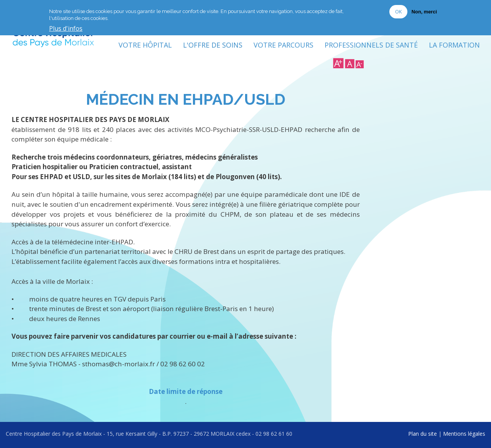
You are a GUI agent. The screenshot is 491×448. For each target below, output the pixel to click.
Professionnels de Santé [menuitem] (371, 45)
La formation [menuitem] (454, 45)
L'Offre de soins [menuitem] (213, 45)
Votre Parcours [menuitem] (283, 45)
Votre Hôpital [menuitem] (145, 45)
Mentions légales (464, 434)
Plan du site (423, 434)
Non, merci (424, 11)
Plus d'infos (66, 28)
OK (398, 11)
